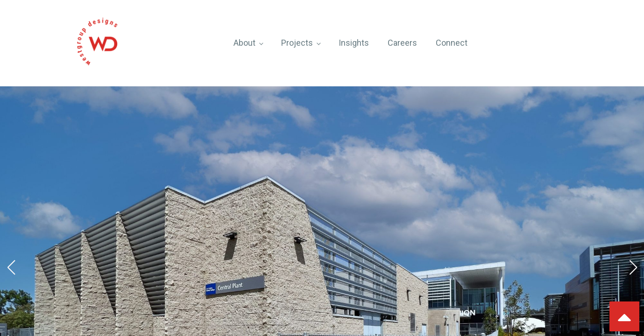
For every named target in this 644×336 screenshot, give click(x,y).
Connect (452, 43)
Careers (402, 43)
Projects (297, 43)
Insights (354, 43)
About (244, 43)
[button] (11, 267)
